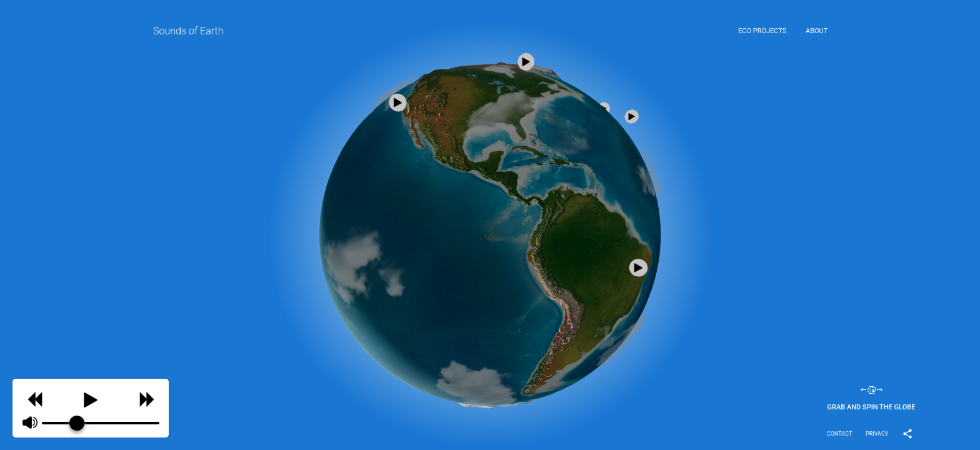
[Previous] (35, 398)
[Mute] (30, 423)
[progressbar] (101, 423)
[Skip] (147, 398)
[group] (91, 408)
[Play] (91, 397)
